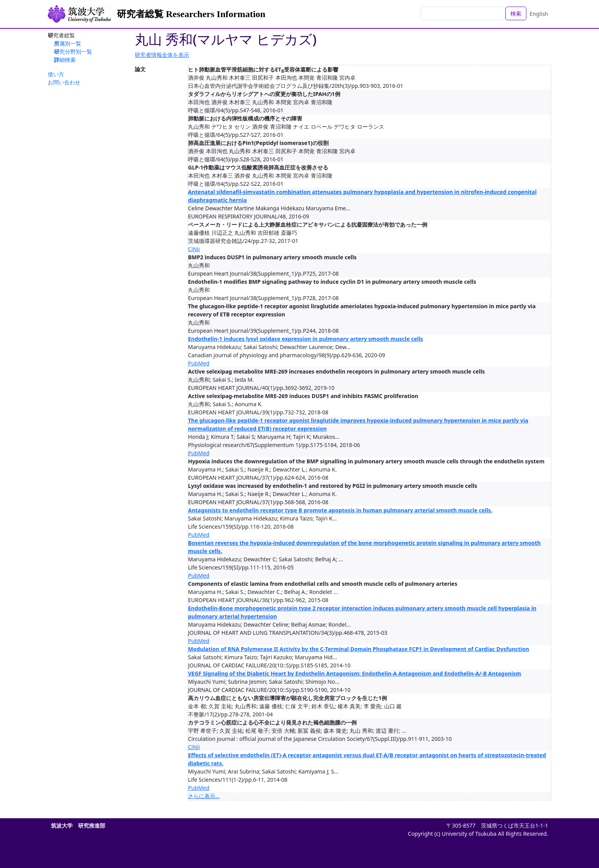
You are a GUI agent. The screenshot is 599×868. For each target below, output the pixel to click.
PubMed (199, 363)
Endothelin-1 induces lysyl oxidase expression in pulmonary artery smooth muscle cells (306, 339)
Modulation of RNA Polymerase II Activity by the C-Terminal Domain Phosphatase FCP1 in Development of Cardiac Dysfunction (359, 649)
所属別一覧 (68, 43)
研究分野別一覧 (73, 52)
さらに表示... (204, 796)
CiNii (194, 249)
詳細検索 (65, 60)
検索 (516, 13)
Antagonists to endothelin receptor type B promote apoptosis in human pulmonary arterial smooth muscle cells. (340, 510)
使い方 (56, 74)
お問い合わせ (64, 82)
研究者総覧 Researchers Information (191, 14)
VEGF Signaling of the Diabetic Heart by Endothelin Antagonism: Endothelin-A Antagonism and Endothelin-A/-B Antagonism (354, 673)
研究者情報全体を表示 (162, 55)
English (539, 14)
